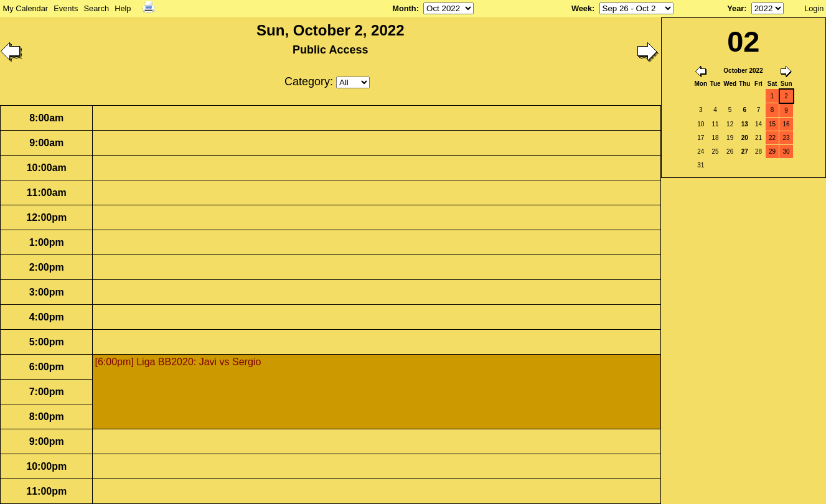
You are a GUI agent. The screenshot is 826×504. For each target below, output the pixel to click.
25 (716, 152)
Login (814, 8)
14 (758, 124)
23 (786, 138)
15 (772, 124)
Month (404, 8)
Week (582, 8)
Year (735, 8)
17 (701, 138)
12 (730, 124)
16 (786, 124)
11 (716, 124)
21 (758, 138)
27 (745, 152)
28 (758, 152)
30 (786, 152)
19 (730, 138)
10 (701, 124)
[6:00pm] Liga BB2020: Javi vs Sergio (178, 362)
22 (772, 138)
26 (730, 152)
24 (701, 152)
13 (745, 124)
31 (701, 165)
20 (745, 138)
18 (716, 138)
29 (772, 152)
